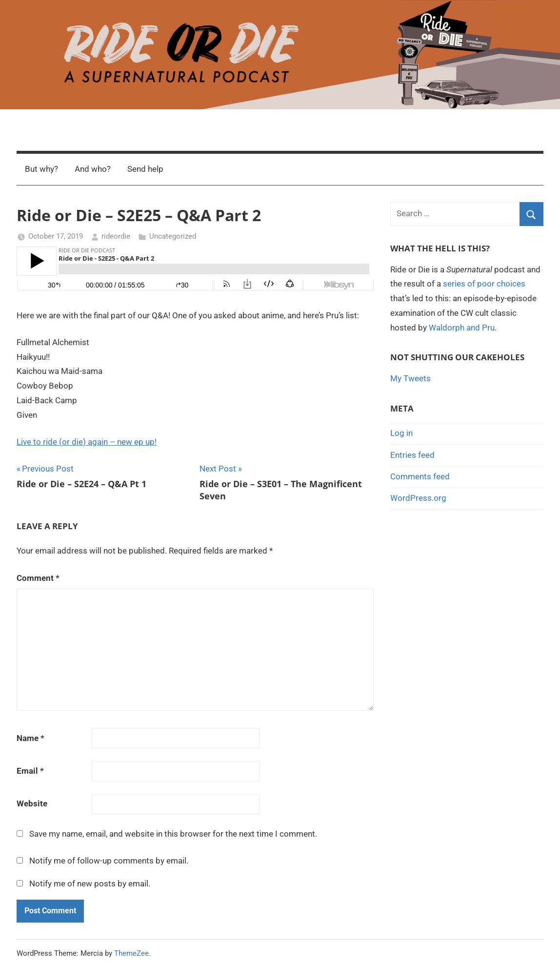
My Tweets (410, 378)
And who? (93, 169)
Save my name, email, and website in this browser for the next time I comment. (173, 834)
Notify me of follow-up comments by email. (109, 861)
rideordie (116, 236)
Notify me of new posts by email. (90, 884)
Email (30, 771)
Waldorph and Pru (462, 328)
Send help (145, 169)
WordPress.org (418, 498)
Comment (38, 578)
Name (30, 738)
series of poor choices (484, 284)
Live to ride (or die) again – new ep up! (87, 442)
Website (32, 803)
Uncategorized (173, 236)
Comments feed (420, 476)
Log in (401, 433)
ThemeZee (131, 953)
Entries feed (412, 455)
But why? (41, 169)
